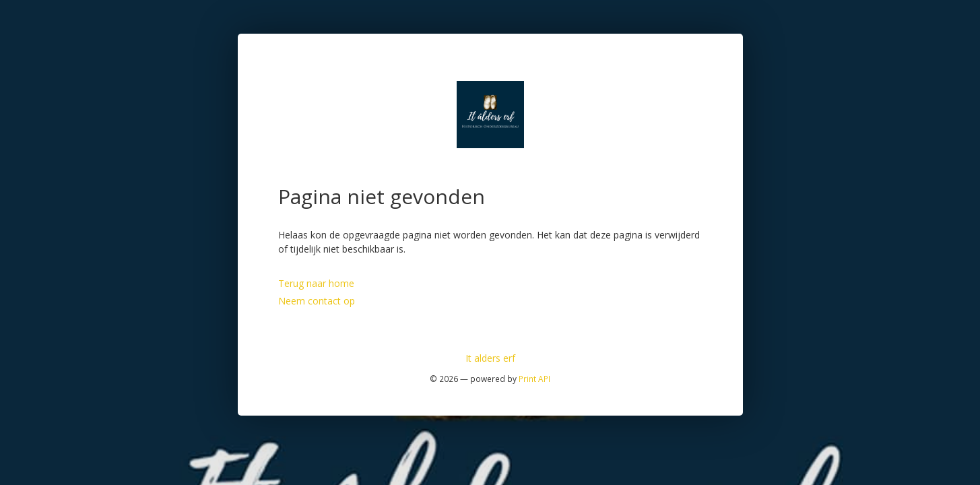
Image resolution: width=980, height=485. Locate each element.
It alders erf (490, 358)
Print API (534, 379)
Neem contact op (317, 301)
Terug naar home (316, 283)
